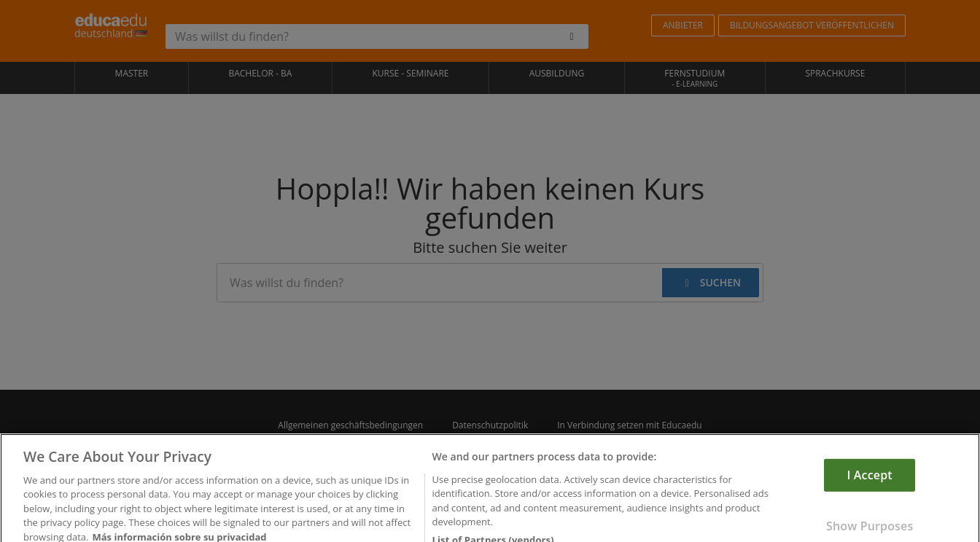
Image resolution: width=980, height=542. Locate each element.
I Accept (870, 485)
